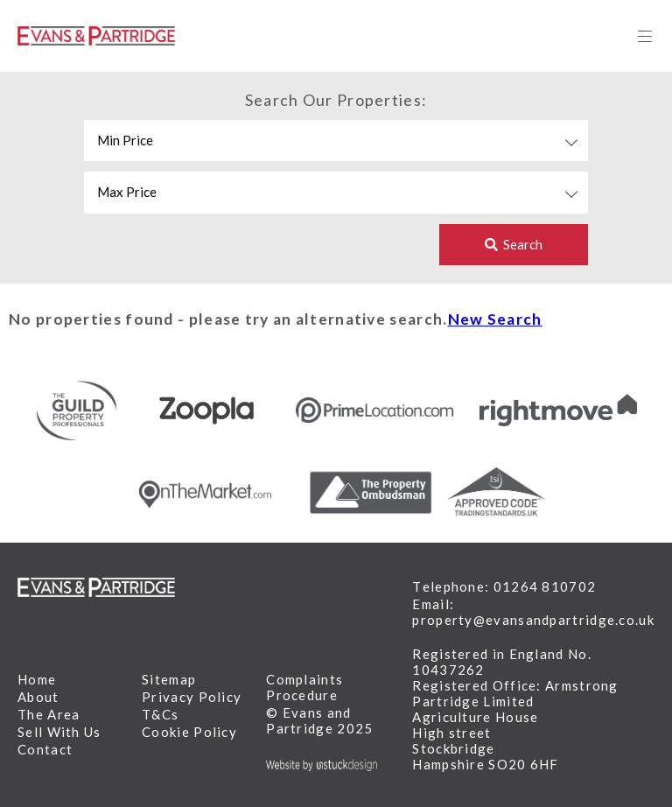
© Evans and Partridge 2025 (319, 720)
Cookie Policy (189, 732)
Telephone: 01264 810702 (504, 586)
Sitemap (169, 679)
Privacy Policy (192, 697)
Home (37, 679)
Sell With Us (59, 732)
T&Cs (160, 714)
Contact (45, 749)
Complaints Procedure (304, 687)
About (38, 697)
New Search (495, 319)
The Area (49, 714)
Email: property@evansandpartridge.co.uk (533, 612)
